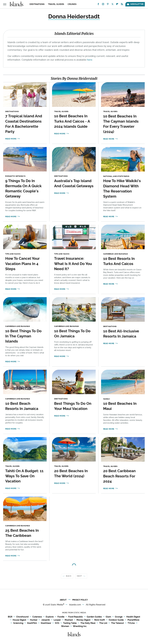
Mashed (69, 620)
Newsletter (135, 4)
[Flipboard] (117, 5)
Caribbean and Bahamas (116, 254)
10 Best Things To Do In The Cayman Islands (23, 336)
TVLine (131, 623)
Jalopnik (46, 620)
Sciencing (18, 623)
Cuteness (37, 617)
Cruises (72, 4)
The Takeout (117, 623)
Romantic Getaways (15, 176)
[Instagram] (103, 5)
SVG (57, 623)
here (90, 60)
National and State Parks (116, 176)
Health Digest (133, 617)
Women (65, 626)
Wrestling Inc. (80, 626)
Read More (11, 139)
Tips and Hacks (13, 254)
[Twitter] (113, 5)
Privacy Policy (80, 600)
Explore (50, 617)
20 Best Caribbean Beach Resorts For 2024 (119, 476)
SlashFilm (32, 623)
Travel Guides (56, 4)
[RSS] (122, 5)
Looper (57, 620)
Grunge (119, 617)
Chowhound (22, 617)
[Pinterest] (108, 5)
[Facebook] (98, 5)
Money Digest (83, 620)
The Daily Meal (88, 623)
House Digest (19, 620)
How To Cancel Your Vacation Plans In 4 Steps (22, 264)
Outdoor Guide (116, 620)
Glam (108, 617)
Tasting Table (70, 623)
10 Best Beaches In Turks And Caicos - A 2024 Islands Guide (72, 121)
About (63, 600)
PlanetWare (133, 620)
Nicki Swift (100, 620)
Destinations (37, 4)
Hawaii (107, 399)
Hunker (34, 620)
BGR (10, 617)
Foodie (61, 617)
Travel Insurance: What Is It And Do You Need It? (73, 264)
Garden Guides (94, 617)
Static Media (57, 605)
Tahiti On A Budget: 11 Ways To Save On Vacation (24, 476)
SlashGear (46, 623)
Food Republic (76, 617)
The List (103, 623)
